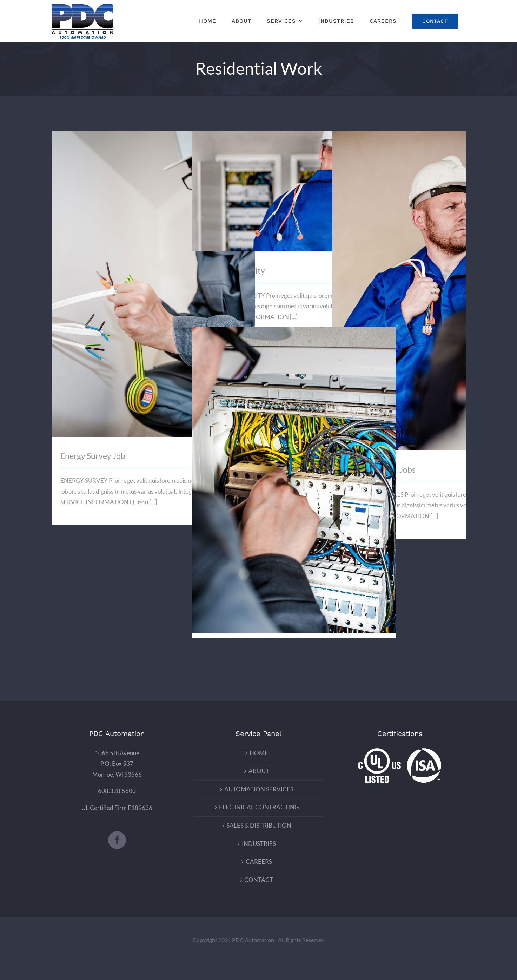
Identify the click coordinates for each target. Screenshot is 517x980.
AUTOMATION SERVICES (259, 789)
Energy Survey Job (93, 456)
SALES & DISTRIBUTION (259, 825)
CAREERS (259, 861)
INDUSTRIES (259, 844)
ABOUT (259, 771)
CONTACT (259, 880)
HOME (259, 753)
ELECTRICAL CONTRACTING (259, 807)
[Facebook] (117, 840)
